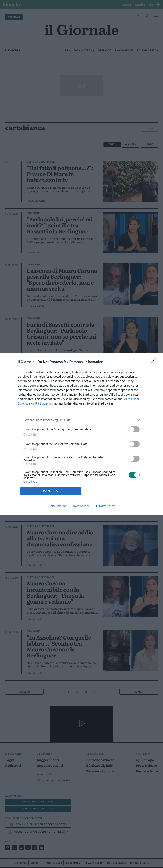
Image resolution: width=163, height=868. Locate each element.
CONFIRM (51, 491)
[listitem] (81, 420)
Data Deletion (57, 506)
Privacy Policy (105, 506)
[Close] (155, 362)
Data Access (81, 506)
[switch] (134, 429)
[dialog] (81, 434)
